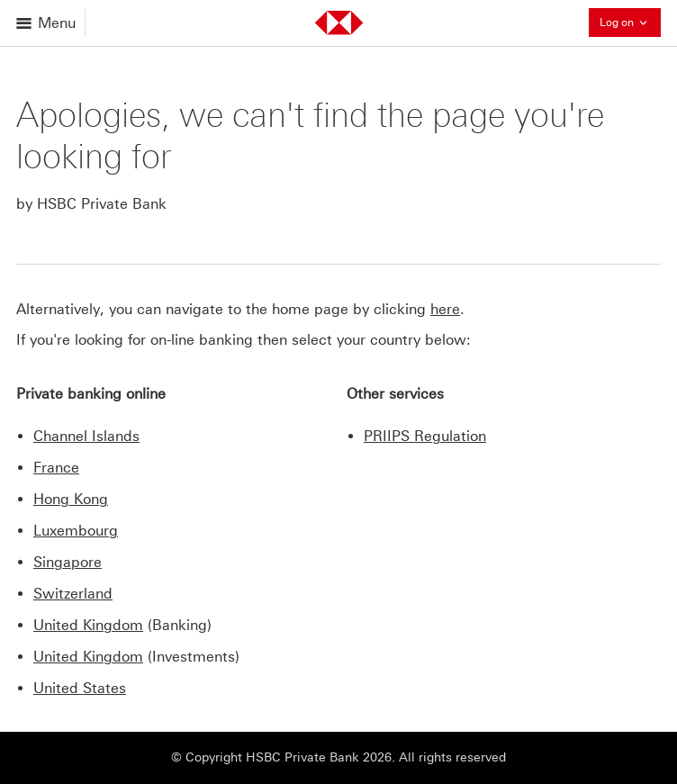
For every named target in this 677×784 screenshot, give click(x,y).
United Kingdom (88, 625)
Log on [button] (630, 22)
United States (80, 688)
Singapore (68, 562)
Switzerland (73, 594)
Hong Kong (71, 499)
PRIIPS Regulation (425, 436)
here (445, 309)
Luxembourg (76, 531)
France (56, 468)
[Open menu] (47, 23)
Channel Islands (86, 436)
